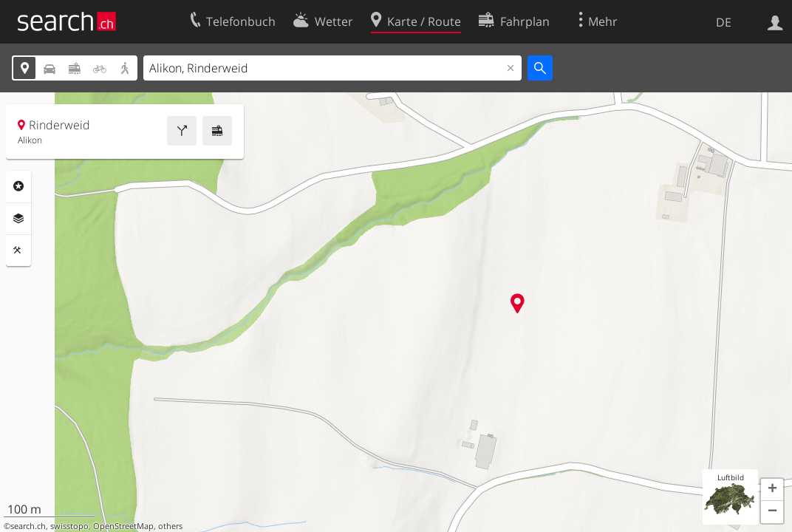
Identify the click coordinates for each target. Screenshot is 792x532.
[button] (772, 490)
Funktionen (18, 250)
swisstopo (69, 526)
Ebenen (18, 219)
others (170, 526)
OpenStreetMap (123, 526)
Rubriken (18, 186)
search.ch (28, 526)
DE (724, 22)
